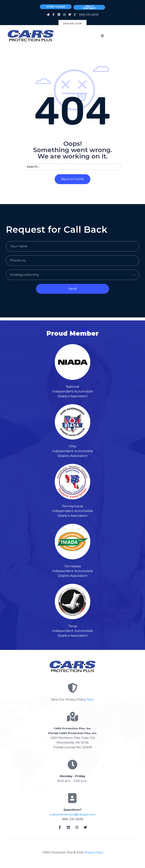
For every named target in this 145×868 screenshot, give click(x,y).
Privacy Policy (94, 852)
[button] (102, 36)
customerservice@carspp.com (72, 814)
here (90, 699)
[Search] (117, 167)
